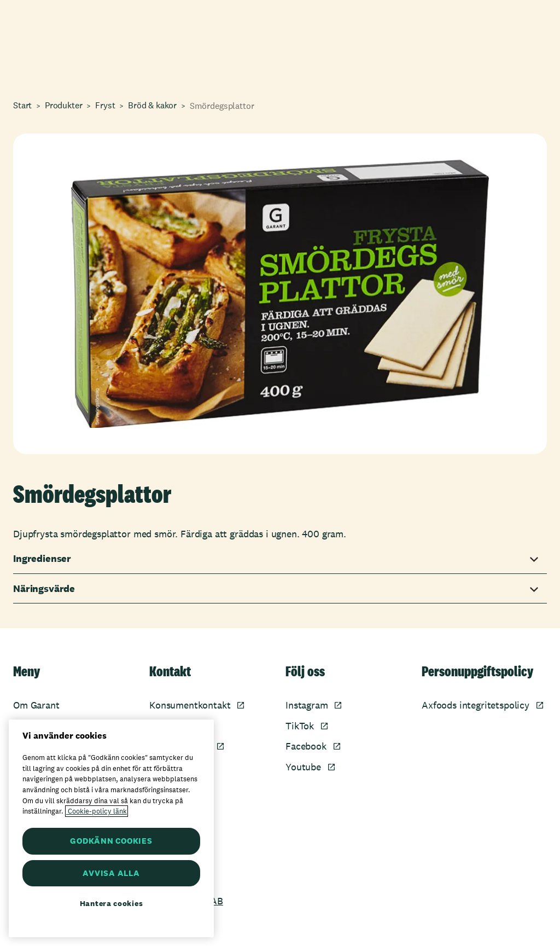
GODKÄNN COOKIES (111, 841)
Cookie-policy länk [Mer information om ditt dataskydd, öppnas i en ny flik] (97, 811)
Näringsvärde (44, 589)
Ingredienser (42, 559)
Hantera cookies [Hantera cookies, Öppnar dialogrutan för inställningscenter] (112, 903)
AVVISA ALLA (111, 873)
